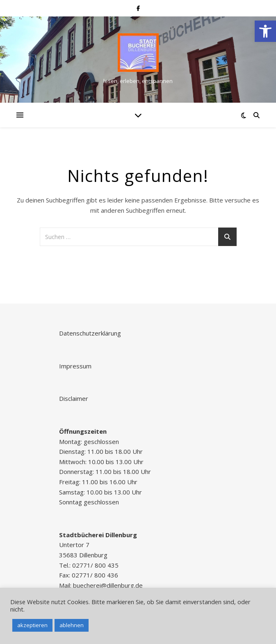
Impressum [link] (75, 366)
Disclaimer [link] (74, 398)
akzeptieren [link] (32, 625)
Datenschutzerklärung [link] (90, 333)
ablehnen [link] (72, 625)
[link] (265, 31)
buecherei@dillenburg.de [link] (108, 585)
